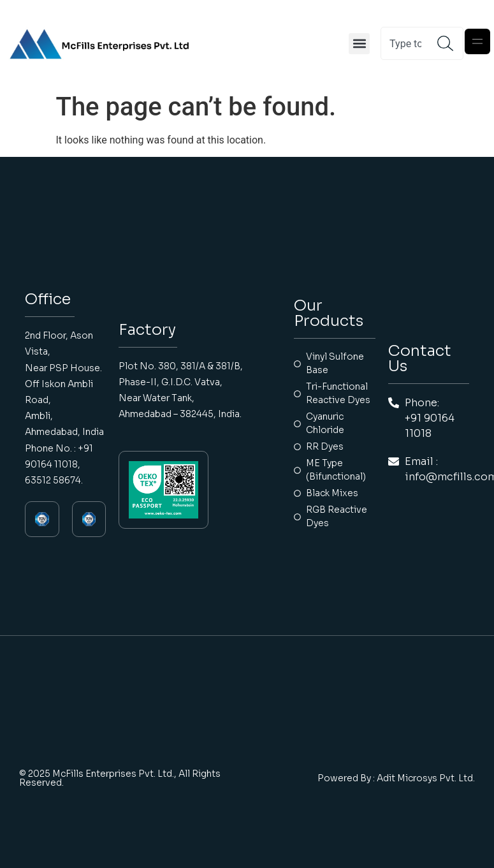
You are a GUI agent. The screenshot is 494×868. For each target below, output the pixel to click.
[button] (359, 44)
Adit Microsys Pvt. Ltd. (426, 778)
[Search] (450, 43)
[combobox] (409, 43)
